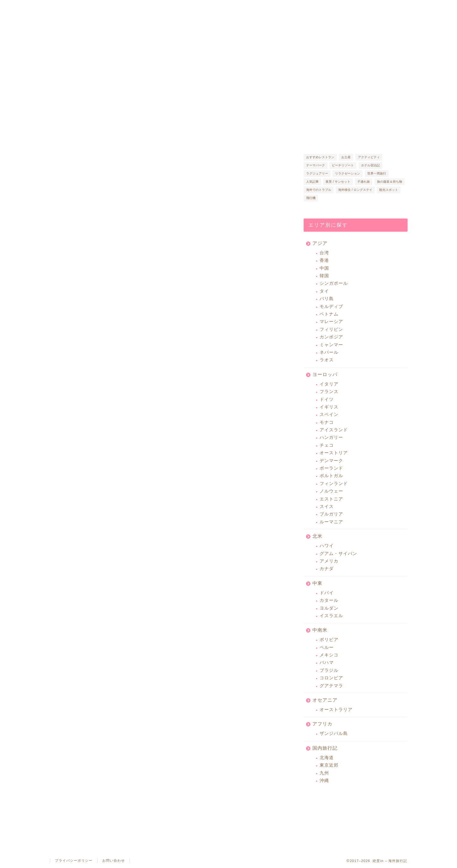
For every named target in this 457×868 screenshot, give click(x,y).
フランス (329, 392)
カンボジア (331, 337)
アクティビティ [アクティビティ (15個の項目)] (369, 157)
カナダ (327, 569)
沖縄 (324, 781)
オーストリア (334, 453)
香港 (324, 260)
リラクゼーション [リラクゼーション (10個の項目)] (348, 173)
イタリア (329, 384)
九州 (324, 773)
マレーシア (331, 322)
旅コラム (239, 8)
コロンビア (331, 678)
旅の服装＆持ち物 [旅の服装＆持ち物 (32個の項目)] (390, 182)
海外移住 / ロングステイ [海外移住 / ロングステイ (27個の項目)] (355, 190)
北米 (317, 536)
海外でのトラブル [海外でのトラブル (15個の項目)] (319, 190)
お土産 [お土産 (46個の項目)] (346, 157)
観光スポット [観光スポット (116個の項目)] (389, 190)
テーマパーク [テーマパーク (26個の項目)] (316, 165)
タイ (324, 291)
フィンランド (334, 484)
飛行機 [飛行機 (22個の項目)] (311, 198)
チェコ (327, 445)
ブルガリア (331, 514)
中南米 (320, 630)
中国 (324, 268)
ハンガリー (331, 437)
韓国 (324, 276)
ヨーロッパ (325, 374)
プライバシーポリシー (74, 860)
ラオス (327, 360)
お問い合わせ (114, 860)
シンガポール (334, 283)
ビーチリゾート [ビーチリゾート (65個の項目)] (343, 165)
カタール (329, 600)
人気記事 (163, 8)
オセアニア (325, 700)
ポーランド (331, 468)
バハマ (327, 663)
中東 (317, 583)
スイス (327, 507)
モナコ (327, 422)
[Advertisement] (230, 315)
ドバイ (327, 593)
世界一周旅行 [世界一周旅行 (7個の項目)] (377, 173)
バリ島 (327, 299)
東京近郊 (329, 765)
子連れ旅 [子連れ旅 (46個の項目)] (364, 182)
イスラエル (331, 616)
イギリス (329, 407)
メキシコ (329, 655)
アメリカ (329, 561)
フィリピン (331, 329)
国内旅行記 (325, 748)
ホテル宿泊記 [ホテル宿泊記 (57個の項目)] (370, 165)
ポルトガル (331, 476)
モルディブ (331, 307)
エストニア (331, 499)
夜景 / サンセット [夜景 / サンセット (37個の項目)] (338, 182)
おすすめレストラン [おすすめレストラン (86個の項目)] (320, 157)
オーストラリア (336, 710)
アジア (320, 243)
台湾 (324, 253)
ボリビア (329, 640)
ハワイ (327, 546)
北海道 (327, 758)
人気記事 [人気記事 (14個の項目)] (312, 182)
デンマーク (331, 461)
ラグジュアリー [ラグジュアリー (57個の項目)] (317, 173)
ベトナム (329, 314)
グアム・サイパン (338, 554)
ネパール (329, 352)
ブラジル (329, 670)
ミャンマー (331, 345)
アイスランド (334, 430)
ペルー (327, 647)
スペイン (329, 415)
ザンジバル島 (334, 733)
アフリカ (322, 724)
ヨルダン (329, 608)
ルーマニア (331, 522)
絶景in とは (88, 8)
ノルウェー (331, 491)
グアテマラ (331, 686)
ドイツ (327, 399)
